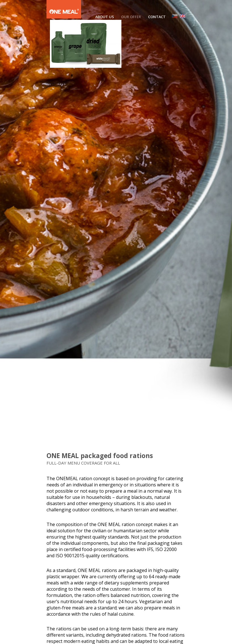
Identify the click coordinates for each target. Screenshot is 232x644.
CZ (175, 16)
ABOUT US (105, 17)
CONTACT (157, 17)
